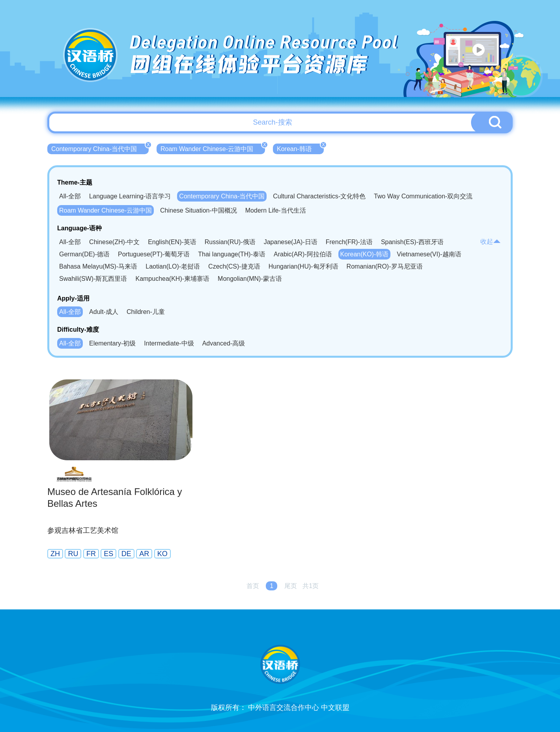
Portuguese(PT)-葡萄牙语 (154, 254)
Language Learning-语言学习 (130, 196)
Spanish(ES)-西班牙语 (412, 242)
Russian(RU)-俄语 (230, 242)
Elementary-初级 (112, 343)
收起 (491, 242)
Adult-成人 (104, 312)
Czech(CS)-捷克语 (234, 266)
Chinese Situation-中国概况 (199, 210)
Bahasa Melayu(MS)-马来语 (98, 266)
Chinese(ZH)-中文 (114, 242)
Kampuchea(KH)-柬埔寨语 (172, 279)
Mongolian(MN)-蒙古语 (250, 279)
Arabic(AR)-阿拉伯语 (303, 254)
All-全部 (70, 196)
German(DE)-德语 (84, 254)
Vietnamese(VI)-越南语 (429, 254)
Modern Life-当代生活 (276, 210)
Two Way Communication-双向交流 (423, 196)
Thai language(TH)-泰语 (232, 254)
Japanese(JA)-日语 (291, 242)
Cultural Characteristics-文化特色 (319, 196)
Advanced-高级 (224, 343)
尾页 (291, 586)
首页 (253, 586)
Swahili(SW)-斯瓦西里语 (93, 279)
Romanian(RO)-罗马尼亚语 (385, 266)
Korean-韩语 (300, 148)
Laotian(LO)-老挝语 (173, 266)
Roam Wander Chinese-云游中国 (213, 148)
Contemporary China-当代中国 (100, 148)
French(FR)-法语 (349, 242)
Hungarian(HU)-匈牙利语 (303, 266)
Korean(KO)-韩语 (365, 254)
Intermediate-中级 (169, 343)
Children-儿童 (146, 312)
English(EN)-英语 (172, 242)
